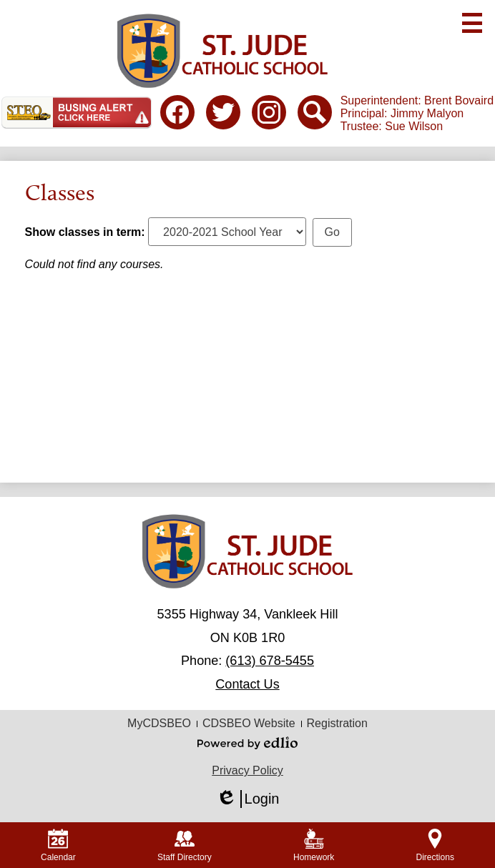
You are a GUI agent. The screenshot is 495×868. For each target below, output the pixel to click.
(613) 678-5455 (270, 661)
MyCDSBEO (159, 723)
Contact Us (247, 684)
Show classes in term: (85, 232)
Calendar (58, 845)
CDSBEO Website (249, 723)
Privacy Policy (247, 770)
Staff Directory (185, 845)
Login (248, 799)
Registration (337, 723)
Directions (435, 845)
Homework (314, 845)
